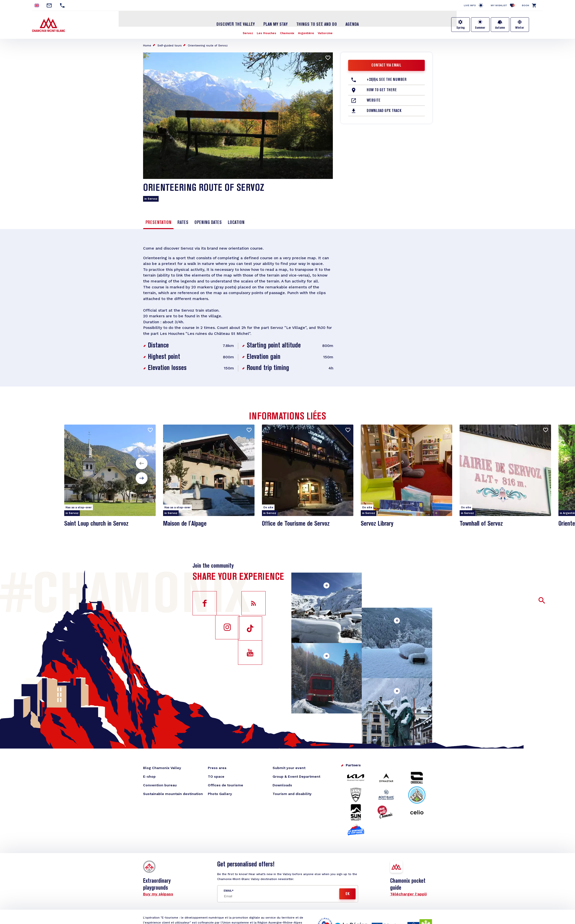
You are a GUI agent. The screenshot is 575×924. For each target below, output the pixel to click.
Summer (480, 28)
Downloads (282, 786)
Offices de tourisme (225, 786)
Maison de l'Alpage (186, 525)
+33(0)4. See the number (387, 78)
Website (373, 99)
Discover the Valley (236, 23)
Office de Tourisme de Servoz (297, 525)
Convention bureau (160, 786)
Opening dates (208, 221)
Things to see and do (316, 23)
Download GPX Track (384, 109)
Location (236, 221)
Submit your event (289, 769)
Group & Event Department (296, 777)
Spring (460, 28)
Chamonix (287, 32)
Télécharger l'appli (408, 895)
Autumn (500, 28)
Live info (470, 5)
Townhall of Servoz (482, 525)
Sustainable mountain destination (173, 795)
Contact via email (386, 64)
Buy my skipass (158, 895)
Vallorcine (325, 32)
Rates (183, 221)
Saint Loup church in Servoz (97, 525)
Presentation (158, 221)
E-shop (149, 777)
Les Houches (267, 32)
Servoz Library (377, 525)
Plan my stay (275, 23)
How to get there (382, 89)
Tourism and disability (292, 795)
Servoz (248, 32)
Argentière (306, 32)
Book (526, 5)
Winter (520, 28)
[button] (142, 464)
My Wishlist (503, 5)
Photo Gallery (220, 795)
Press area (217, 769)
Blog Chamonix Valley (162, 769)
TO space (216, 777)
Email (228, 892)
